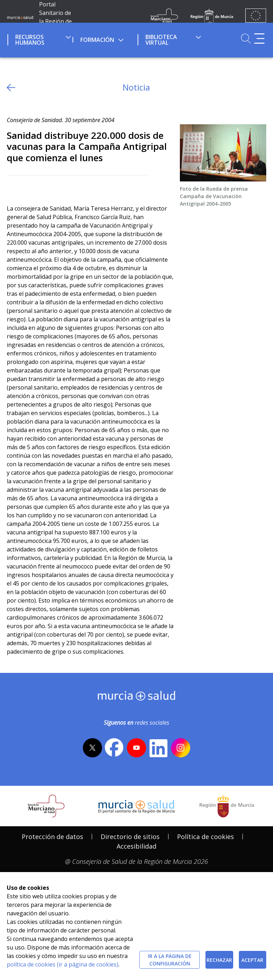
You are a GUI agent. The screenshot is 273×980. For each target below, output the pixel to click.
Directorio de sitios (130, 837)
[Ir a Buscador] (246, 39)
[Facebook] (26, 187)
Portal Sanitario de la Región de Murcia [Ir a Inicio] (55, 17)
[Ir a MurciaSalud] (20, 17)
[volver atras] (11, 88)
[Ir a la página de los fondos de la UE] (256, 17)
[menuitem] (39, 39)
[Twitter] (12, 187)
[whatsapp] (40, 187)
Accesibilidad (136, 846)
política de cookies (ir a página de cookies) (63, 964)
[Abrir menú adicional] (259, 39)
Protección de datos (52, 837)
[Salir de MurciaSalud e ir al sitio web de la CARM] (227, 806)
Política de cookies (205, 837)
